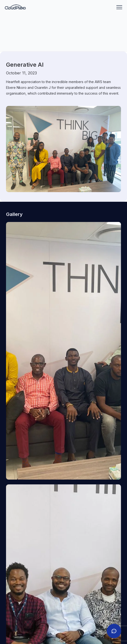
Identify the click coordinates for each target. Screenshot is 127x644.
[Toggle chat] (114, 631)
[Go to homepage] (15, 7)
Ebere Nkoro (16, 88)
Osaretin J (43, 88)
